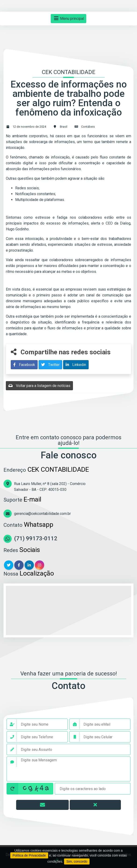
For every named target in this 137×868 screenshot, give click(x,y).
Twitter (50, 365)
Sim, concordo (77, 861)
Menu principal (69, 19)
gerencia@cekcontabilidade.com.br (42, 514)
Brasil (64, 127)
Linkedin (76, 365)
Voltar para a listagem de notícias (39, 386)
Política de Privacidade (29, 855)
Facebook (24, 365)
